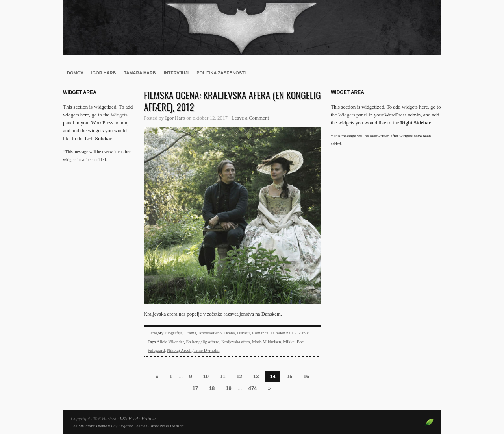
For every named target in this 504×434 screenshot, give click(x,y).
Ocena (229, 333)
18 (212, 388)
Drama (190, 333)
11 (222, 376)
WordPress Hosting (167, 426)
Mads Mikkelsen (267, 342)
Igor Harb (104, 73)
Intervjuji (176, 73)
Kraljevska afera (235, 342)
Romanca (260, 333)
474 (253, 388)
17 (195, 388)
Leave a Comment (250, 118)
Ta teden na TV (283, 333)
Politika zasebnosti (221, 73)
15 (289, 376)
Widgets (119, 115)
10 (206, 376)
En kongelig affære (203, 342)
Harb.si (252, 28)
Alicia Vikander (170, 342)
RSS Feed (129, 419)
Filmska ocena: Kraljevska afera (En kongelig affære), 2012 (232, 101)
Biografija (173, 333)
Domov (75, 73)
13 (256, 376)
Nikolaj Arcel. (179, 350)
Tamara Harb (140, 73)
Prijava (148, 419)
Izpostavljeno (210, 333)
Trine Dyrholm (207, 350)
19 (228, 388)
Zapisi (304, 333)
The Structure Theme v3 (92, 426)
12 (239, 376)
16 (306, 376)
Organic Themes (133, 426)
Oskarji (243, 333)
